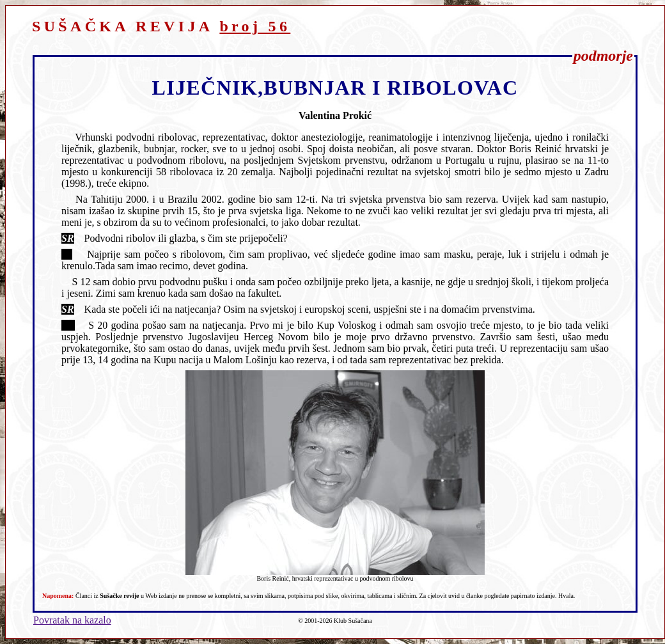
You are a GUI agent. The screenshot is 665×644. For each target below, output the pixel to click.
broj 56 (255, 26)
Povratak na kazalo (72, 620)
